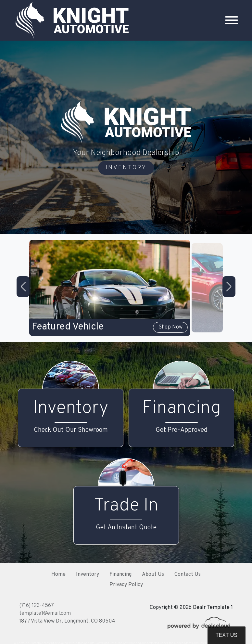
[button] (23, 287)
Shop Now (171, 328)
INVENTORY (126, 168)
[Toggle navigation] (232, 20)
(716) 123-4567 (37, 606)
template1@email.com (45, 613)
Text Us (227, 635)
